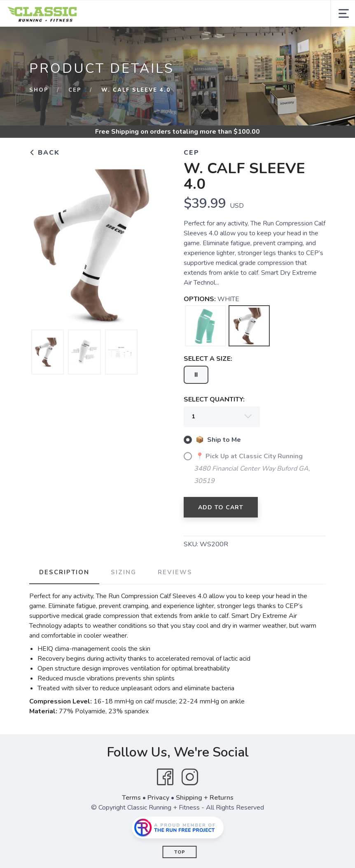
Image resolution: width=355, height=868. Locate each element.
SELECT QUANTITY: (214, 399)
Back (44, 153)
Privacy (158, 798)
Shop (39, 90)
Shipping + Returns (205, 798)
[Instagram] (190, 777)
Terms (131, 798)
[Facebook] (165, 777)
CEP (75, 90)
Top (180, 852)
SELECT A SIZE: (208, 359)
